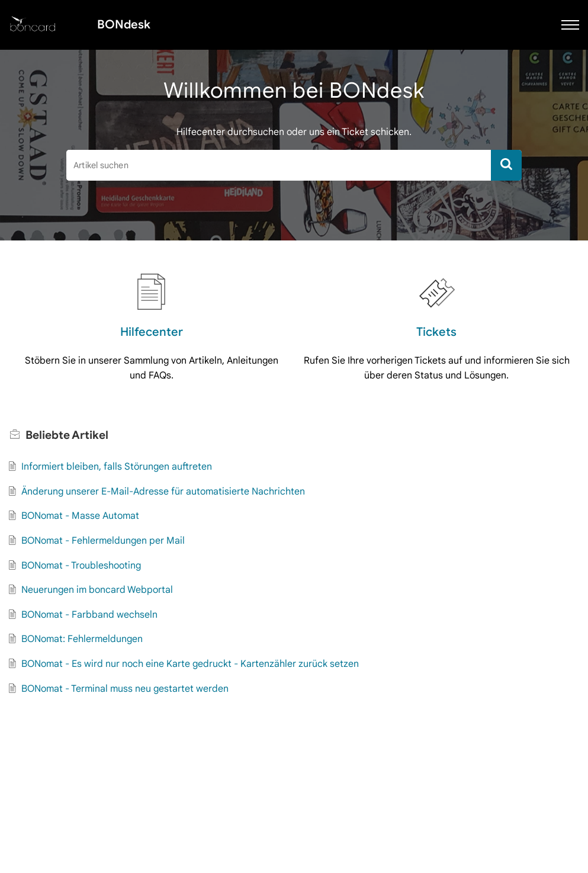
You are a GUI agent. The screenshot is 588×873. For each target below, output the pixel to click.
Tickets (436, 332)
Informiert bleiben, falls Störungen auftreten (117, 467)
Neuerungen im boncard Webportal (97, 590)
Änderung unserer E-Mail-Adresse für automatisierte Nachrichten (163, 492)
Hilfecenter (152, 332)
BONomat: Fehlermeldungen (82, 639)
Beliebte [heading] (67, 435)
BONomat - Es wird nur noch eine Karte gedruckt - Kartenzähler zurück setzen (190, 664)
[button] (570, 25)
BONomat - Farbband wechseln (89, 615)
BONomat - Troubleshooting (81, 566)
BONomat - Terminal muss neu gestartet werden (125, 689)
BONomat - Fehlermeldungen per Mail (103, 541)
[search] (278, 165)
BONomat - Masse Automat (80, 516)
